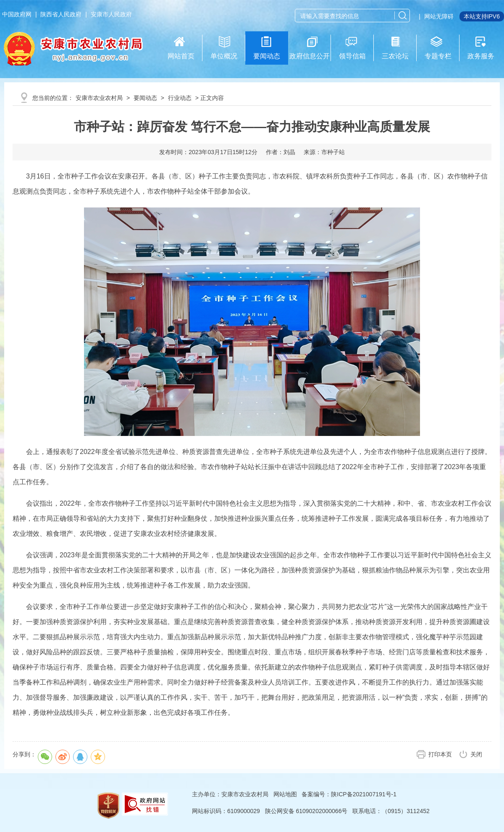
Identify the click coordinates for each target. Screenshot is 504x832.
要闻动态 (145, 98)
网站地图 (285, 794)
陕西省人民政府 (61, 14)
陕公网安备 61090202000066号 (306, 811)
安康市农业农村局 (99, 98)
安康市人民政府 (111, 14)
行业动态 (180, 98)
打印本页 (440, 754)
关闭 (476, 754)
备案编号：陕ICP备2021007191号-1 (349, 794)
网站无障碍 (439, 16)
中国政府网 (17, 14)
